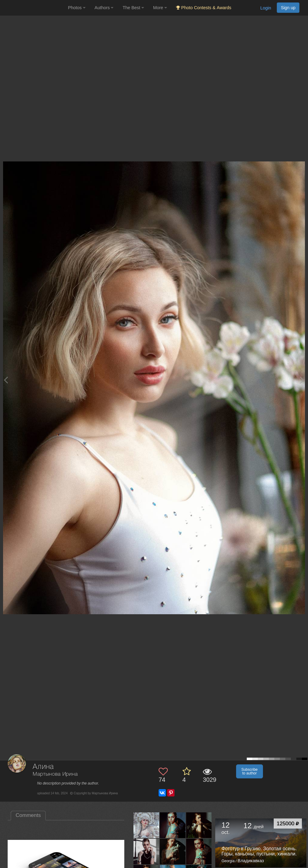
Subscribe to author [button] (249, 771)
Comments (28, 815)
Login (266, 8)
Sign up (288, 8)
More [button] (160, 8)
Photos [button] (77, 8)
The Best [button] (133, 8)
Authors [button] (104, 8)
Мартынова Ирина (55, 774)
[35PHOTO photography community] (33, 8)
